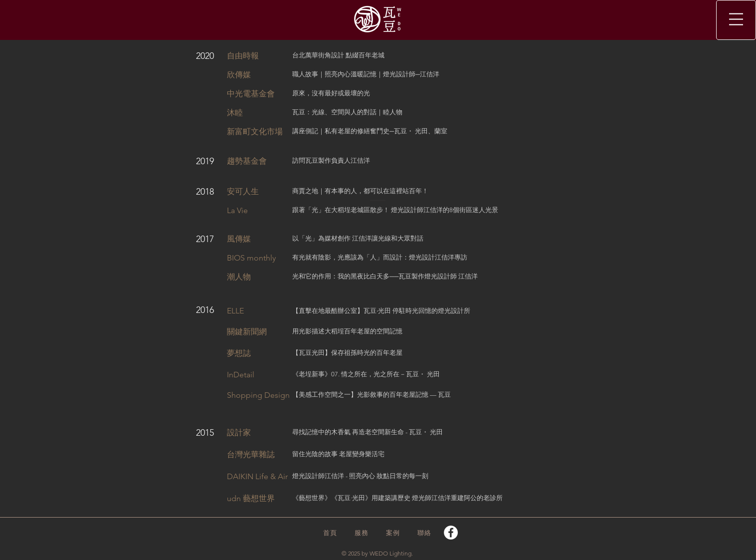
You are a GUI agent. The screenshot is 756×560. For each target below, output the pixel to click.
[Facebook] (451, 533)
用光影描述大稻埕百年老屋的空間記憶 (347, 331)
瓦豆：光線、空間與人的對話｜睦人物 (347, 112)
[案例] (394, 533)
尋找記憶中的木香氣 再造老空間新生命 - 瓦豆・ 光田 (368, 432)
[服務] (362, 533)
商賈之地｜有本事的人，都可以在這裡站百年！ (360, 191)
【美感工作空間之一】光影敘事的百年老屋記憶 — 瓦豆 (372, 395)
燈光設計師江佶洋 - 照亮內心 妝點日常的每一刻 (360, 476)
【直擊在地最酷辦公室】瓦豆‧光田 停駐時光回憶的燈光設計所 (381, 311)
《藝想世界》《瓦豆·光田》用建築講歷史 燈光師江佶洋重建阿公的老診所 (397, 498)
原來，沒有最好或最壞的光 (331, 93)
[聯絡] (425, 533)
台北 (299, 55)
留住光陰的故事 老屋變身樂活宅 (338, 454)
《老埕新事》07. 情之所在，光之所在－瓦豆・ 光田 (366, 374)
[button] (736, 19)
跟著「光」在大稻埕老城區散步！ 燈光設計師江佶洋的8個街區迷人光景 (395, 210)
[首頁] (331, 533)
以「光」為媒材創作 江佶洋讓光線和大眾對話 (358, 238)
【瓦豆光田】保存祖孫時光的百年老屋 (347, 353)
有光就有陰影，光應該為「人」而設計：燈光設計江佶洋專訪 (380, 257)
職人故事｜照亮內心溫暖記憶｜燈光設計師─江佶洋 (366, 74)
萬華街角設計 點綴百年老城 (345, 55)
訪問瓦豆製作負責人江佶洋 (331, 160)
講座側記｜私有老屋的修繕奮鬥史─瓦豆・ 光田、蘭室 (370, 131)
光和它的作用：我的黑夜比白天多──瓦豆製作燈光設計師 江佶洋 (385, 276)
